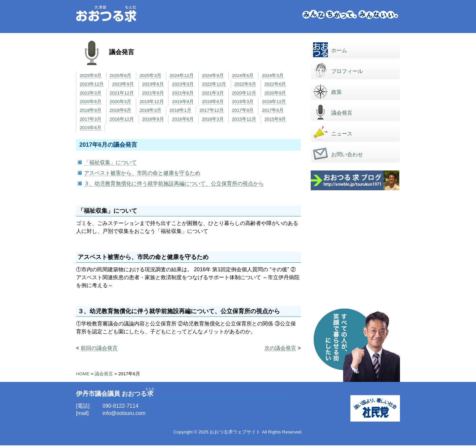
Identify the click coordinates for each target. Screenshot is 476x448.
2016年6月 (183, 119)
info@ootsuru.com (124, 413)
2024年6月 (243, 75)
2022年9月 (245, 84)
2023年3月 (183, 84)
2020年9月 (275, 93)
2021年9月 (153, 93)
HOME (83, 374)
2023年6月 (153, 84)
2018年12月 (274, 102)
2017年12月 (211, 110)
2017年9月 (243, 110)
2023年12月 (92, 84)
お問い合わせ (347, 154)
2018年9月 (91, 110)
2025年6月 (121, 75)
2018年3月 (150, 110)
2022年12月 (214, 84)
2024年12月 (182, 75)
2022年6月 (275, 84)
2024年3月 (273, 75)
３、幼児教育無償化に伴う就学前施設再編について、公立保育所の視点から (174, 184)
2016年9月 (153, 119)
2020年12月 (244, 93)
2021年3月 (213, 93)
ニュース (342, 134)
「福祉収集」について (110, 162)
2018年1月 (180, 110)
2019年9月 (183, 102)
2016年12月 (122, 119)
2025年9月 (91, 75)
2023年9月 (123, 84)
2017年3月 (91, 119)
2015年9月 (275, 119)
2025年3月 (150, 75)
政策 (337, 92)
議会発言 (342, 113)
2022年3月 (91, 93)
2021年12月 (122, 93)
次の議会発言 (280, 348)
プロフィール (347, 71)
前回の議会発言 (99, 348)
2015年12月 (244, 119)
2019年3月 (243, 102)
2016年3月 (213, 119)
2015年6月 (91, 128)
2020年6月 (91, 102)
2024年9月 (213, 75)
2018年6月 (121, 110)
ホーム (339, 50)
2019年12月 (152, 102)
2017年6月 (273, 110)
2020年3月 (121, 102)
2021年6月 (183, 93)
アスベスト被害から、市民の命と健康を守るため (142, 173)
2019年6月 (213, 102)
